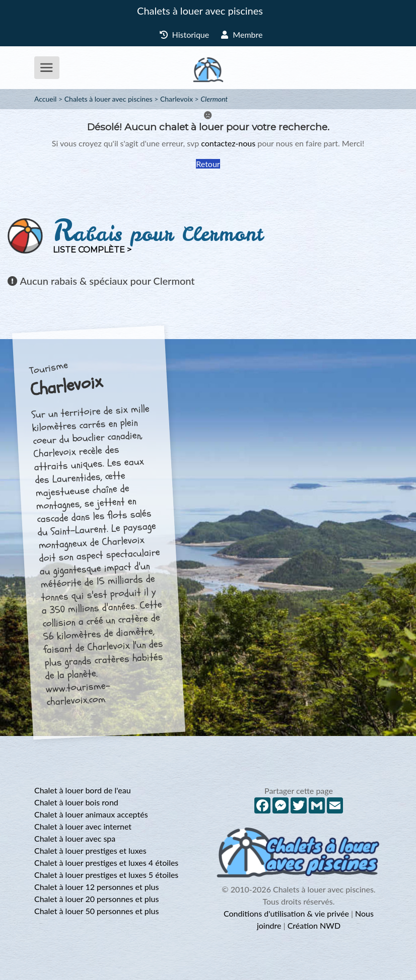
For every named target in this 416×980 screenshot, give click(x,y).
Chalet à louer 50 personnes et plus (96, 911)
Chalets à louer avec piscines (200, 11)
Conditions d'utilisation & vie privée (286, 913)
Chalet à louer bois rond (76, 802)
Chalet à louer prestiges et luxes (90, 850)
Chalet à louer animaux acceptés (91, 814)
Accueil (45, 99)
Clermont (214, 99)
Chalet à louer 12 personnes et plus (96, 887)
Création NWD (314, 925)
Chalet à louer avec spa (75, 838)
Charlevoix (177, 99)
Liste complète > (92, 250)
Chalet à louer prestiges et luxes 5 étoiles (106, 875)
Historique (185, 34)
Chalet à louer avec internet (83, 826)
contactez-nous (228, 143)
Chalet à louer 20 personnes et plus (96, 899)
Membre (242, 34)
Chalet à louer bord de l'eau (83, 790)
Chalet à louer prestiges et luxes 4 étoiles (106, 863)
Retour (208, 164)
